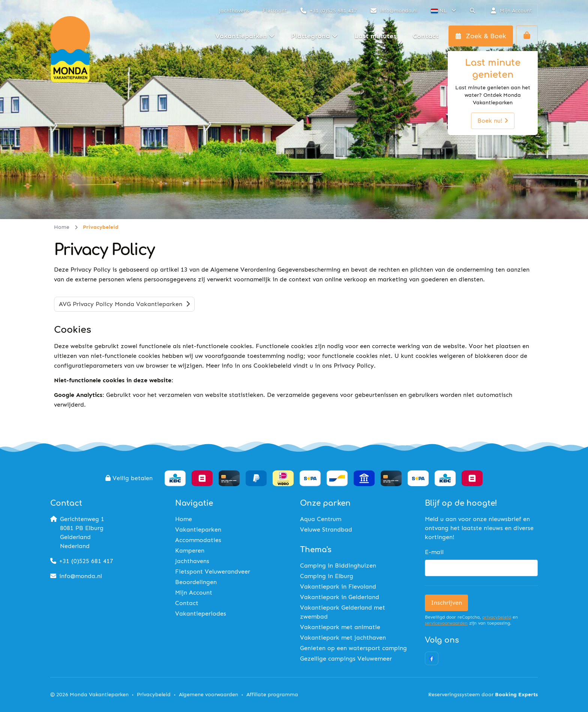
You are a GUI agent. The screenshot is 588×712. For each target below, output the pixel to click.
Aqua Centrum (321, 519)
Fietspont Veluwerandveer (213, 572)
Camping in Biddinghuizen (338, 566)
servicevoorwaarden (446, 623)
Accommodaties (198, 540)
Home (62, 227)
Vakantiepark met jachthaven (343, 638)
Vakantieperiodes (201, 614)
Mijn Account (194, 593)
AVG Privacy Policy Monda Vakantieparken (124, 304)
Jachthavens (192, 561)
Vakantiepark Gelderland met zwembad (343, 612)
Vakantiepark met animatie (340, 627)
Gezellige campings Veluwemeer (346, 659)
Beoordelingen (196, 582)
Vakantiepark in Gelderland (340, 597)
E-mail (434, 552)
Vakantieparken (198, 529)
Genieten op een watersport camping (353, 648)
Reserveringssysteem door (483, 695)
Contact (187, 603)
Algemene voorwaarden (208, 695)
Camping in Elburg (327, 576)
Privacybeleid (154, 695)
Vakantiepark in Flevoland (338, 587)
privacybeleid (497, 617)
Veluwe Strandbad (326, 529)
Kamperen (190, 551)
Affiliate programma (272, 695)
